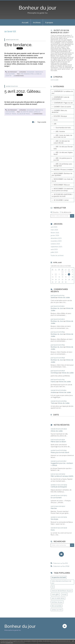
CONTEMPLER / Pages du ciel (63, 103)
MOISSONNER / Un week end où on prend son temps (62, 190)
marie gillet (55, 594)
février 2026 (55, 233)
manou (53, 382)
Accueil (25, 22)
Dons (53, 530)
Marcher (54, 508)
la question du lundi (59, 577)
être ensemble (57, 606)
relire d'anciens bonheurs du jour (61, 582)
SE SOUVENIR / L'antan (61, 200)
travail (14, 114)
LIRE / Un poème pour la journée (63, 159)
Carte (56, 415)
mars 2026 (54, 230)
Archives (37, 22)
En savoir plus (9, 642)
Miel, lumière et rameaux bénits (62, 476)
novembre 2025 (56, 241)
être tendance (25, 74)
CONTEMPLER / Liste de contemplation (60, 98)
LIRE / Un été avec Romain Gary (63, 148)
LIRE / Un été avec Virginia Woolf (63, 153)
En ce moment (56, 498)
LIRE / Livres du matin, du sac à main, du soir (63, 136)
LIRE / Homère (60, 131)
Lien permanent (11, 72)
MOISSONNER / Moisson (62, 185)
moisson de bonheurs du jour (62, 591)
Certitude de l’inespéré (59, 487)
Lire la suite (54, 80)
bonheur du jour (57, 602)
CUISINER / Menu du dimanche (59, 111)
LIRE (55, 124)
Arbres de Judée (64, 297)
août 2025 (54, 249)
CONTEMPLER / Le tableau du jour (62, 92)
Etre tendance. (18, 45)
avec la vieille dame (58, 598)
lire (53, 587)
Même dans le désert (58, 442)
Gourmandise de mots (63, 128)
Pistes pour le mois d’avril (60, 452)
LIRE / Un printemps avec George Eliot (63, 165)
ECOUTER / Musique (60, 116)
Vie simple (54, 519)
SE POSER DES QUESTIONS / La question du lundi (62, 195)
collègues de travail (23, 114)
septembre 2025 (56, 247)
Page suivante (42, 122)
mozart (64, 594)
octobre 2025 (55, 244)
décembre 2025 (56, 238)
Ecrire (56, 120)
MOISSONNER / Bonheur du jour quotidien (62, 174)
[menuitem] (25, 22)
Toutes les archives (57, 255)
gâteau (31, 112)
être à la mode (35, 74)
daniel (53, 297)
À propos (49, 22)
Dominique (55, 373)
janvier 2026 (55, 235)
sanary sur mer (57, 610)
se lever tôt (24, 112)
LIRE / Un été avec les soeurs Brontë (62, 142)
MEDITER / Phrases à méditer (63, 169)
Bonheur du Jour (57, 308)
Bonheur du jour (38, 8)
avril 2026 (54, 227)
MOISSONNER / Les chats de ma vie (62, 180)
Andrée (53, 392)
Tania (53, 403)
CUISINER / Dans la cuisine (62, 107)
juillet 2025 (54, 252)
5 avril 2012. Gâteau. (23, 91)
